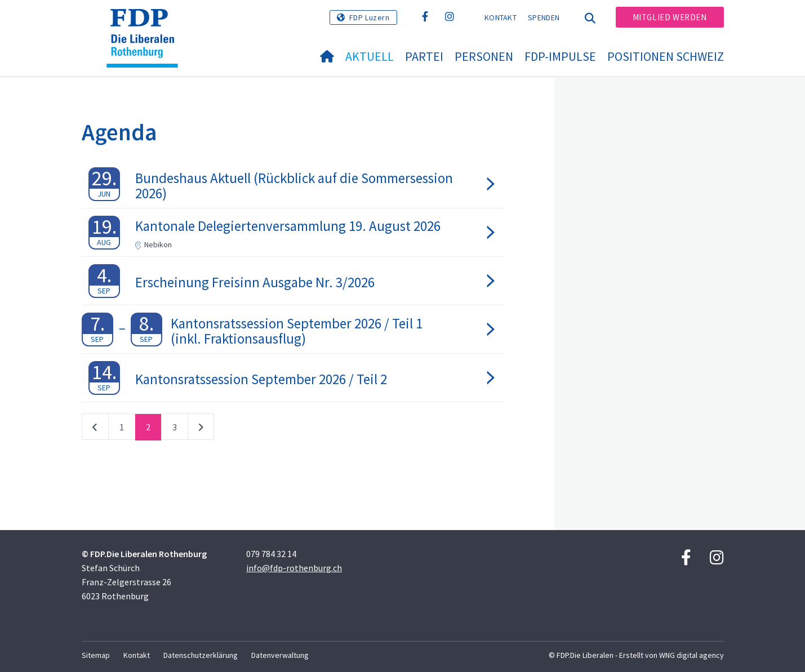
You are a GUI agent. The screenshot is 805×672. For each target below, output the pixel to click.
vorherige (95, 429)
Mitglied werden (670, 17)
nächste (201, 429)
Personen (484, 56)
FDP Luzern (370, 17)
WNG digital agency (691, 655)
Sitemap (96, 655)
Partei (424, 56)
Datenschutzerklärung (201, 655)
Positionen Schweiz (666, 56)
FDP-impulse (560, 56)
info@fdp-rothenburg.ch (294, 568)
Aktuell (370, 56)
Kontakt (501, 17)
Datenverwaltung (280, 655)
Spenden (544, 17)
